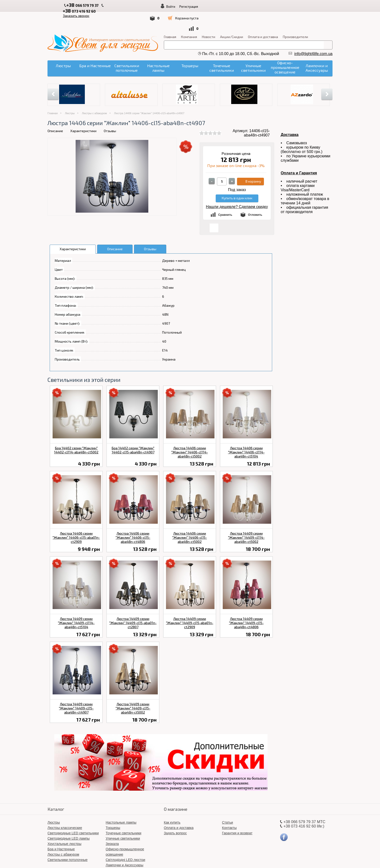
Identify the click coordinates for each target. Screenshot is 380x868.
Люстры (70, 93)
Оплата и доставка (263, 17)
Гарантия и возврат (237, 813)
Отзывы (110, 111)
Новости (209, 17)
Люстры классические (65, 808)
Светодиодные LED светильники (73, 813)
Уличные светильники (123, 818)
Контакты (229, 808)
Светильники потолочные (67, 840)
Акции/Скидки (232, 17)
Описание (55, 111)
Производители (295, 17)
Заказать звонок (159, 5)
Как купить (172, 802)
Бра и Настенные (61, 829)
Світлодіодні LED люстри (125, 840)
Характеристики (83, 111)
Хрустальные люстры (64, 824)
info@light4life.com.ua (313, 34)
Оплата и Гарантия (299, 153)
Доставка (290, 115)
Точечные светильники (123, 813)
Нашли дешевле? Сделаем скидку (237, 187)
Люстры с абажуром (94, 93)
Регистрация (302, 7)
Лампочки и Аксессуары (124, 845)
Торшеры (113, 808)
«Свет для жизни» (220, 858)
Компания (189, 17)
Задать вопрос (175, 813)
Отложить (255, 195)
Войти (284, 7)
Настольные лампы (121, 802)
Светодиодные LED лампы (69, 818)
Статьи (227, 802)
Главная (170, 17)
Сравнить (225, 195)
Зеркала (112, 824)
